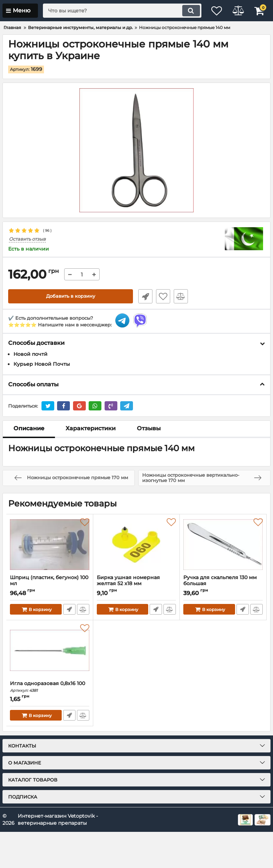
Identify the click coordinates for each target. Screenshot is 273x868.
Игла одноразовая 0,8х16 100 (50, 687)
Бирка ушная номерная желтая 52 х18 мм (136, 584)
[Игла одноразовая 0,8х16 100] (50, 651)
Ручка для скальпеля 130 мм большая (223, 584)
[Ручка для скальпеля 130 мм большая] (223, 545)
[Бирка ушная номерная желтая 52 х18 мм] (136, 545)
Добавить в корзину (71, 296)
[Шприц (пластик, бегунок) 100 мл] (50, 545)
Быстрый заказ (144, 296)
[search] (117, 11)
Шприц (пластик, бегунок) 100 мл (50, 584)
